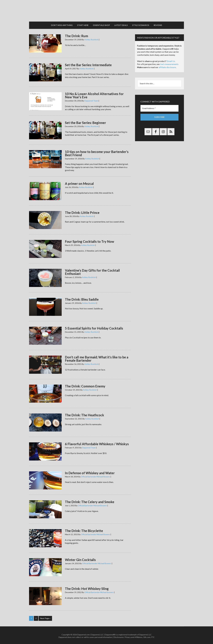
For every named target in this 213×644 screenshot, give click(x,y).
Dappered (106, 10)
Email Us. (171, 60)
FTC (153, 636)
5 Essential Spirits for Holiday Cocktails (94, 327)
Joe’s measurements (169, 63)
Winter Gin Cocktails (80, 558)
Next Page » (45, 617)
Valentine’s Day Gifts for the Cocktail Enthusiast (92, 271)
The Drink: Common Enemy (85, 385)
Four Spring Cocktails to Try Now (90, 240)
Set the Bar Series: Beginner (85, 121)
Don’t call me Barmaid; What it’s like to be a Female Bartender (97, 358)
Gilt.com (147, 636)
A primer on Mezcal (79, 182)
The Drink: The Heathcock (84, 414)
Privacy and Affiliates (133, 636)
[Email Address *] (159, 107)
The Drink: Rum (76, 35)
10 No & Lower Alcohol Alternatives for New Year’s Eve (94, 94)
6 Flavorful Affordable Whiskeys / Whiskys (97, 443)
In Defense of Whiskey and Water (90, 472)
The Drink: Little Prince (82, 211)
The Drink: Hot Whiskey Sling (87, 587)
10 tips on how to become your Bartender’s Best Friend (97, 152)
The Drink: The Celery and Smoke (90, 501)
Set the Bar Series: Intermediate (88, 64)
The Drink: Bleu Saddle (82, 298)
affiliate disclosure (167, 66)
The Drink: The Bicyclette (84, 529)
